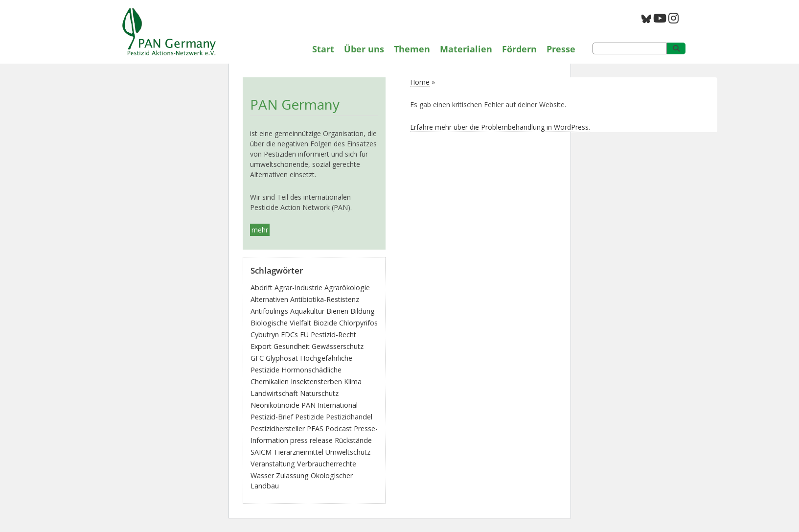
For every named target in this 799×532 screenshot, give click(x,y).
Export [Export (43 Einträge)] (261, 346)
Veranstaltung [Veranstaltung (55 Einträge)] (273, 464)
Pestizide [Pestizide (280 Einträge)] (309, 417)
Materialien (466, 49)
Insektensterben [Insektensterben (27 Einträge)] (316, 382)
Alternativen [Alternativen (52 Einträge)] (269, 299)
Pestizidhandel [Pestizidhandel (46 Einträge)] (349, 417)
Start (323, 49)
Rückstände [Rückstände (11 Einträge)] (353, 440)
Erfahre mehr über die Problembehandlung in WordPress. (500, 127)
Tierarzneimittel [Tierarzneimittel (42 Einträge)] (298, 452)
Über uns (364, 49)
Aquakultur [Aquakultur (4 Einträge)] (307, 311)
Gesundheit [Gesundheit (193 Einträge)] (292, 346)
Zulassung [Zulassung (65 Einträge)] (292, 475)
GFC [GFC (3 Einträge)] (257, 358)
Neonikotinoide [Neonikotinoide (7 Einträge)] (275, 405)
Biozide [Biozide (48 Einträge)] (325, 323)
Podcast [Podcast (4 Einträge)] (339, 428)
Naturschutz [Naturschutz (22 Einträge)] (319, 393)
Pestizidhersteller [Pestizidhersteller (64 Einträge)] (278, 428)
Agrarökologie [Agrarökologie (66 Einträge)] (347, 288)
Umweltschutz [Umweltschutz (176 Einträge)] (348, 452)
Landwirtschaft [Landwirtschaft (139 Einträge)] (274, 393)
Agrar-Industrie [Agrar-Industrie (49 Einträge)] (298, 288)
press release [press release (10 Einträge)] (311, 440)
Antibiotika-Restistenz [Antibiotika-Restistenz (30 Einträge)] (325, 299)
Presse (561, 49)
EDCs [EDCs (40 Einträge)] (289, 335)
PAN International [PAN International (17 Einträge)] (330, 405)
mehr (260, 230)
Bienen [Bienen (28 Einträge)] (337, 311)
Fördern (519, 49)
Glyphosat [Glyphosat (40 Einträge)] (282, 358)
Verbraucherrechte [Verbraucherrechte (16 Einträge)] (327, 464)
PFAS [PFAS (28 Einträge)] (315, 428)
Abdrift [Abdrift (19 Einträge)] (262, 288)
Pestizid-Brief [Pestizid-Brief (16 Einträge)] (272, 417)
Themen (412, 49)
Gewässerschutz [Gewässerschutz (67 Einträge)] (338, 346)
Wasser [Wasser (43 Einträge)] (262, 475)
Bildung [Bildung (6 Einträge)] (363, 311)
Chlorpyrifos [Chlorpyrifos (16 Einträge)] (358, 323)
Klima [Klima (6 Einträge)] (353, 382)
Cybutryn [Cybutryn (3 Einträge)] (265, 335)
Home (420, 82)
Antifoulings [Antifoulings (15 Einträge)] (269, 311)
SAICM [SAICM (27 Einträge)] (261, 452)
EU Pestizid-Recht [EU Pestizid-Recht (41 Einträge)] (328, 335)
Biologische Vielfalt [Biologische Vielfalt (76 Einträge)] (281, 323)
